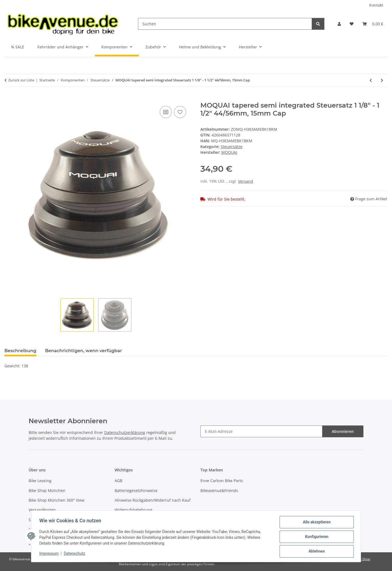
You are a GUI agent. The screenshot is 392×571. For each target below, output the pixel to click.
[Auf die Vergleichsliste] (166, 112)
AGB (118, 481)
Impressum (50, 554)
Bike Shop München (47, 491)
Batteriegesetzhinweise (136, 491)
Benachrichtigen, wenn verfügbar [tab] (84, 351)
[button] (339, 24)
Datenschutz (75, 554)
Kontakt (376, 5)
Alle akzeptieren (316, 523)
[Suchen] (225, 24)
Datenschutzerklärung (125, 432)
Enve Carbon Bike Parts (222, 481)
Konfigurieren (316, 537)
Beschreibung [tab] (20, 351)
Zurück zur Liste (21, 80)
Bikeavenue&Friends (219, 491)
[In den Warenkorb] (9, 99)
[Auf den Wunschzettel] (180, 112)
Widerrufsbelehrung (133, 510)
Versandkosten (42, 510)
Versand (246, 181)
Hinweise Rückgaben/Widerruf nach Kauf (153, 500)
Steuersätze (232, 147)
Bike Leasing (40, 481)
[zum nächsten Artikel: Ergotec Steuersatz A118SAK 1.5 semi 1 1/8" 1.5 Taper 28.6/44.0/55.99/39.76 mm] (382, 80)
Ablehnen (316, 551)
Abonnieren (343, 431)
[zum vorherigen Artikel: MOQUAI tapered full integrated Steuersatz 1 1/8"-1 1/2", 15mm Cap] (371, 80)
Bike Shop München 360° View (56, 500)
